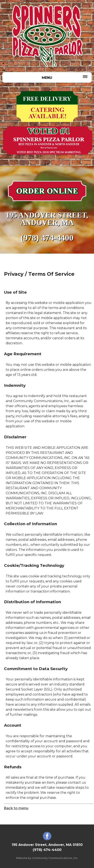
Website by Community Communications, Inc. (47, 858)
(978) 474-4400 (47, 238)
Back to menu (16, 808)
